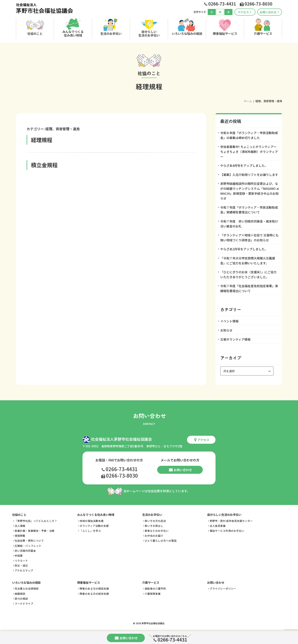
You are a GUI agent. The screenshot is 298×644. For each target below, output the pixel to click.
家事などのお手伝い (157, 530)
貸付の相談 (21, 598)
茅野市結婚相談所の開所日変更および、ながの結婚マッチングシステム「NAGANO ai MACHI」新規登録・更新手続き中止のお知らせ (250, 191)
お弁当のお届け (154, 535)
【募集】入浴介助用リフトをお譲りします (249, 175)
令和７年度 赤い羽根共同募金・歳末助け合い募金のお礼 (249, 224)
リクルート (21, 560)
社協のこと (35, 33)
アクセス (245, 12)
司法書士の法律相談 (27, 588)
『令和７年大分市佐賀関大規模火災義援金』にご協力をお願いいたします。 (248, 261)
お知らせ (226, 330)
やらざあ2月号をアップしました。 (244, 249)
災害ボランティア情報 (235, 339)
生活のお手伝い (111, 33)
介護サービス (263, 33)
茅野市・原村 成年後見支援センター (231, 520)
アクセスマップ (24, 570)
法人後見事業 (218, 525)
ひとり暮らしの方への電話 (161, 540)
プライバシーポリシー (223, 588)
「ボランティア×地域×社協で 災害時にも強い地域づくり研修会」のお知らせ (249, 238)
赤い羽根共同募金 (25, 550)
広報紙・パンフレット (28, 545)
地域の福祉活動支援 (92, 520)
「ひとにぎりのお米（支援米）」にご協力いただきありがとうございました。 (248, 274)
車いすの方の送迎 (155, 520)
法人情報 (20, 525)
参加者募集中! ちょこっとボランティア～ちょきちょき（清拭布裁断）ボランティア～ (249, 151)
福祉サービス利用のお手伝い (227, 530)
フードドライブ (24, 603)
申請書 (19, 555)
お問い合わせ (269, 12)
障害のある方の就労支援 (94, 593)
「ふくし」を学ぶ (90, 530)
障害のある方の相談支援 (94, 588)
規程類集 (20, 535)
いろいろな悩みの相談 (187, 33)
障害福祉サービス (225, 33)
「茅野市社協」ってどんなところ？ (36, 520)
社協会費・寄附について (29, 540)
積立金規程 (44, 165)
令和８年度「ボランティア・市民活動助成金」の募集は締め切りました (249, 135)
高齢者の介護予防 (155, 588)
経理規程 (42, 140)
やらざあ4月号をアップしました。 (244, 165)
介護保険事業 (153, 593)
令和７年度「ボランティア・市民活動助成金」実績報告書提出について (249, 210)
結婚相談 (20, 593)
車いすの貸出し (154, 525)
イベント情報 (229, 321)
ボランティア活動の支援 (94, 525)
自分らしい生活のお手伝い (149, 33)
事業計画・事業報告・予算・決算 (35, 530)
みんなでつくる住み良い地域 (73, 33)
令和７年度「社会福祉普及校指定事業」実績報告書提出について (249, 288)
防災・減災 (21, 565)
